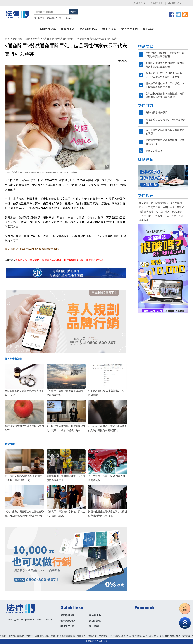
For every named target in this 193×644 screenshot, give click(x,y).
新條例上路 (68, 29)
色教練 (180, 207)
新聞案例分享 (48, 29)
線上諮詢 (148, 29)
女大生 (142, 216)
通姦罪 (69, 18)
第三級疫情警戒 (159, 203)
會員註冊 (157, 3)
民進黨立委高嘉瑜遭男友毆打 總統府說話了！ (165, 142)
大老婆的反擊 (153, 207)
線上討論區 (109, 29)
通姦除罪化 (52, 18)
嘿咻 (141, 207)
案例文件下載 (129, 29)
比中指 (159, 212)
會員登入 (139, 3)
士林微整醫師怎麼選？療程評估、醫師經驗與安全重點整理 (165, 55)
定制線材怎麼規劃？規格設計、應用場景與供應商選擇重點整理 (165, 95)
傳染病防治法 (146, 212)
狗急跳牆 (177, 212)
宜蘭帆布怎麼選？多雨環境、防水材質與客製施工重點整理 (165, 65)
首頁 (7, 39)
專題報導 (17, 39)
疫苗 (181, 216)
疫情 (174, 216)
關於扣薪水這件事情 (157, 112)
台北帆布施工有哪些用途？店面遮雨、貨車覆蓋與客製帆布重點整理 (164, 75)
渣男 (61, 18)
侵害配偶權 (39, 18)
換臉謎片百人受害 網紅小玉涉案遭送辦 (165, 122)
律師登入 (175, 3)
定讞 (167, 216)
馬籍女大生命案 (154, 151)
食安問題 (144, 203)
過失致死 (144, 220)
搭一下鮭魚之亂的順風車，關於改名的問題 (165, 132)
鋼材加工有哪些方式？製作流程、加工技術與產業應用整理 (165, 85)
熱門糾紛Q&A (88, 29)
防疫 (151, 216)
